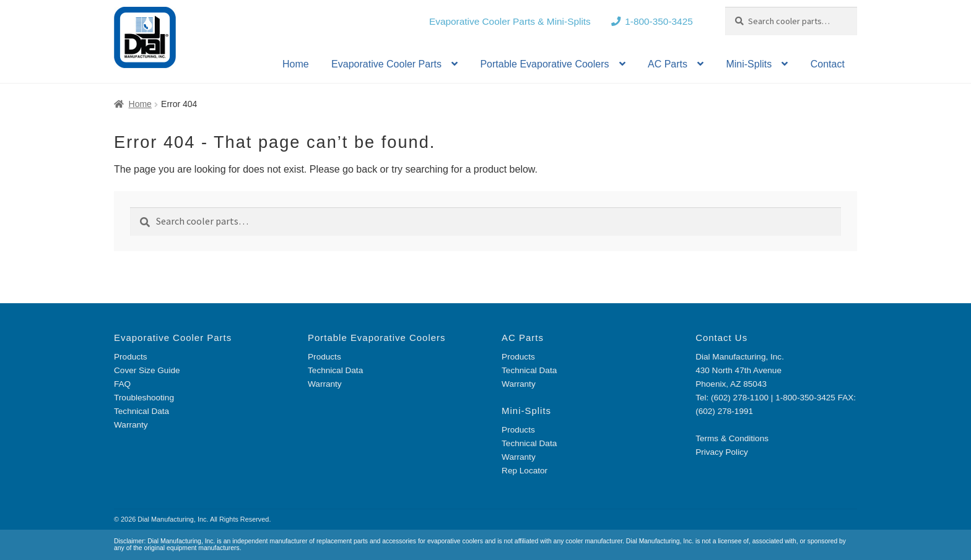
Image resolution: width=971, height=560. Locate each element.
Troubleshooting (144, 398)
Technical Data (142, 411)
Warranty (131, 425)
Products (131, 357)
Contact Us (721, 338)
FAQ (122, 384)
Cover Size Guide (147, 370)
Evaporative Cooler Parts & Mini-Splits (510, 21)
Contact (828, 64)
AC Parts (668, 64)
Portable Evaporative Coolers (544, 64)
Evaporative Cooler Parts (386, 64)
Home (296, 64)
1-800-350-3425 (659, 21)
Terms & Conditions (732, 438)
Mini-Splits (749, 64)
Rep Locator (525, 471)
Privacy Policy (722, 452)
